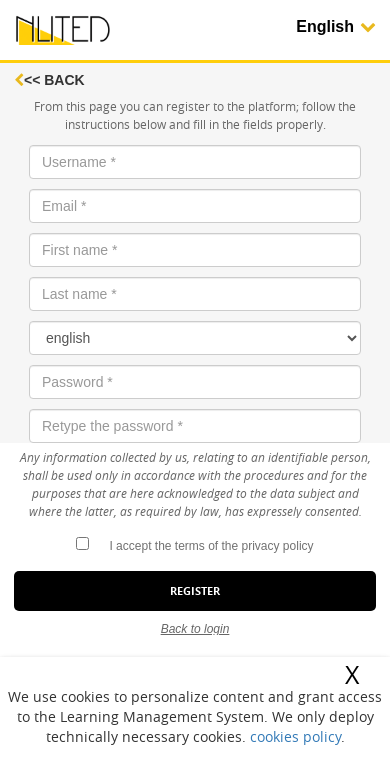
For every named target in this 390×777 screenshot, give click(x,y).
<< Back (49, 80)
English (336, 26)
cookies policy (295, 736)
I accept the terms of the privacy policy (211, 546)
